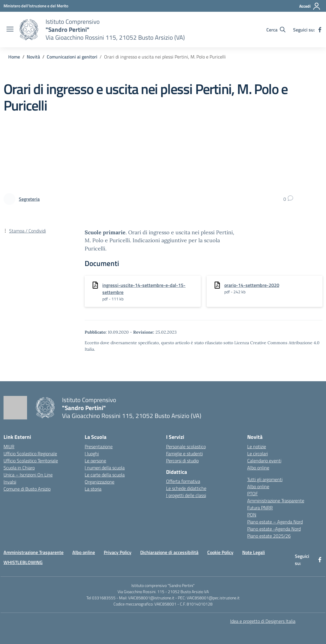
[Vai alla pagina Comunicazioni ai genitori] (72, 57)
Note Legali (254, 552)
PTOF (253, 494)
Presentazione (99, 446)
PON (252, 515)
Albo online (258, 468)
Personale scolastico (186, 446)
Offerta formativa (183, 481)
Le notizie (257, 446)
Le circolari (258, 454)
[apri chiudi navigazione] (10, 30)
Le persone (95, 461)
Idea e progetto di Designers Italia (263, 621)
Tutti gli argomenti (265, 479)
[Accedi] (310, 6)
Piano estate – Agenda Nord (275, 522)
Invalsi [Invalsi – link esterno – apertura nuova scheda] (10, 482)
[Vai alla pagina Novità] (33, 57)
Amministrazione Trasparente (276, 501)
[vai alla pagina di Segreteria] (29, 199)
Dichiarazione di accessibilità (169, 552)
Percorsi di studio (182, 461)
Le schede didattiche (186, 488)
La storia (93, 489)
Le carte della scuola (105, 475)
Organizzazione (100, 482)
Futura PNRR (260, 508)
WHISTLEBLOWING (23, 562)
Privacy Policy (118, 552)
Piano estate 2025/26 (269, 536)
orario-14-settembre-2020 (252, 285)
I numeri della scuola (105, 468)
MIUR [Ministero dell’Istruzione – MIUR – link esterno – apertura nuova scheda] (9, 446)
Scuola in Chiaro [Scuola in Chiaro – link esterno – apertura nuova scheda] (19, 468)
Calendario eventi (264, 461)
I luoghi (92, 454)
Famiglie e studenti (184, 454)
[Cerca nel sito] (276, 30)
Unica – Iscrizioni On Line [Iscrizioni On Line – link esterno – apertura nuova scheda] (28, 475)
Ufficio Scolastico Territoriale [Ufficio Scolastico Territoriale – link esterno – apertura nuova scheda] (31, 461)
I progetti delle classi (186, 495)
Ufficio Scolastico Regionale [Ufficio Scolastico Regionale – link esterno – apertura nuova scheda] (30, 454)
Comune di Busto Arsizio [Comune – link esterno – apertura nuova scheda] (27, 489)
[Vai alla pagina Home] (14, 57)
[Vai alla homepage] (29, 30)
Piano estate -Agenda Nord (274, 529)
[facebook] (320, 30)
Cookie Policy (220, 552)
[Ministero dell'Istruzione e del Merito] (36, 6)
